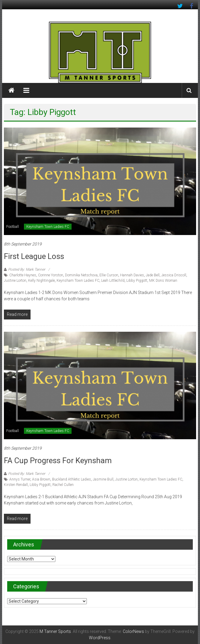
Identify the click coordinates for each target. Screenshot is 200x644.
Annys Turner (20, 479)
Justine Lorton (15, 281)
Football (13, 227)
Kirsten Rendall (16, 485)
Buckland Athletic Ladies (72, 479)
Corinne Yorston (51, 275)
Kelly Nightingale (41, 281)
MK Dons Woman (163, 281)
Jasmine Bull (103, 479)
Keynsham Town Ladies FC (48, 227)
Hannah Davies (132, 275)
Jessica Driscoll (174, 275)
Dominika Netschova (81, 275)
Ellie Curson (109, 275)
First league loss (34, 256)
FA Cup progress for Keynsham (58, 460)
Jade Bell (153, 275)
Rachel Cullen (63, 485)
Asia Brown (41, 479)
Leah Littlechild (113, 281)
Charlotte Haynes (23, 275)
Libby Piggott (137, 281)
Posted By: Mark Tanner (27, 269)
